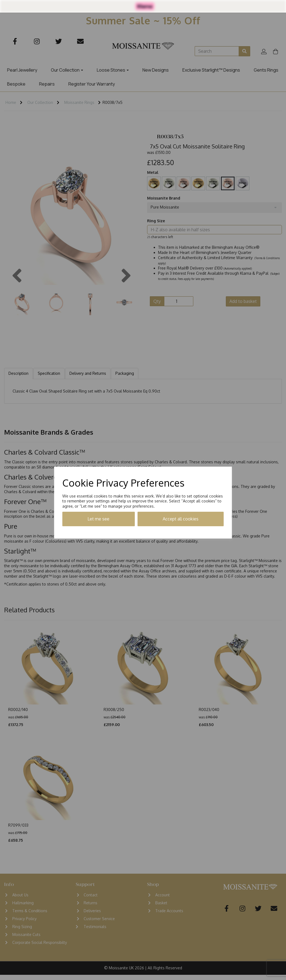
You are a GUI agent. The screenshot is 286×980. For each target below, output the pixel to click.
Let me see (98, 519)
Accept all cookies (181, 519)
